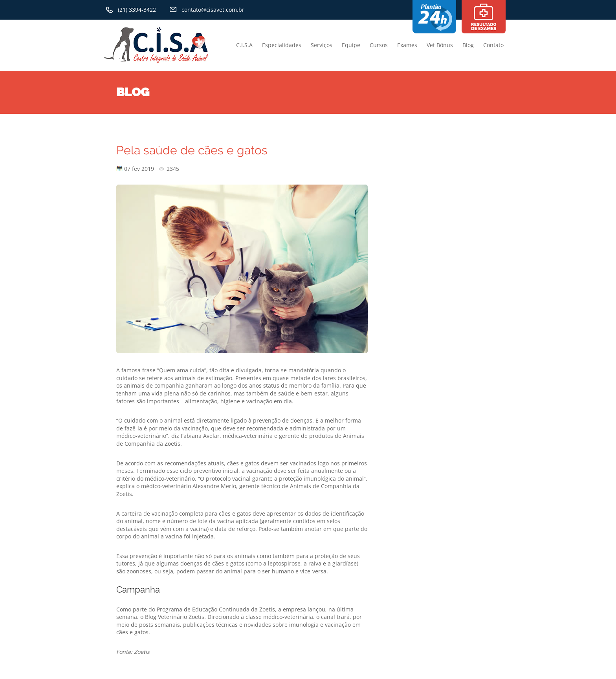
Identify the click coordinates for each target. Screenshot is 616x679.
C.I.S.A (244, 45)
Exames (407, 45)
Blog (468, 45)
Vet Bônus (440, 45)
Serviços (322, 45)
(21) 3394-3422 (137, 10)
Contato (493, 45)
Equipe (351, 45)
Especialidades (282, 45)
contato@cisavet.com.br (213, 10)
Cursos (379, 45)
